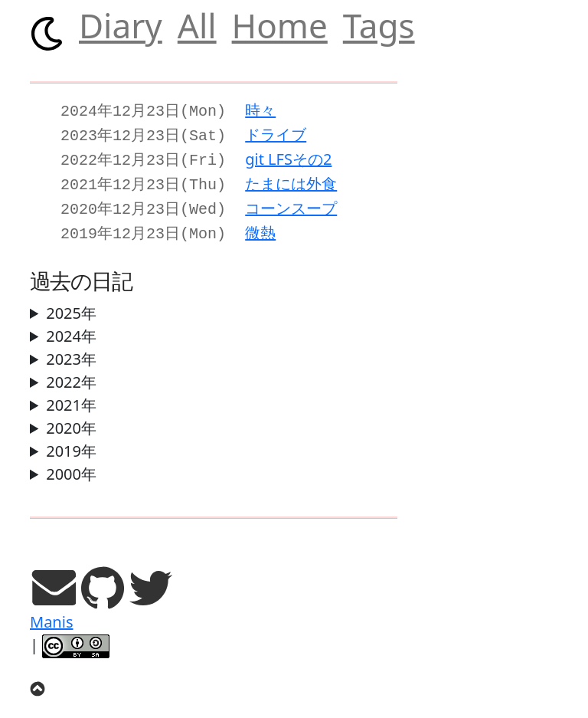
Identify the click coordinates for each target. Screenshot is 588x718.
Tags (379, 25)
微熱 (260, 225)
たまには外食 (291, 179)
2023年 (71, 350)
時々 (260, 110)
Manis (51, 613)
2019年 (71, 442)
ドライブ (276, 133)
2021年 (71, 396)
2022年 (71, 373)
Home (280, 25)
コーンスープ (291, 202)
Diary (121, 25)
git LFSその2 (288, 156)
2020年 (71, 419)
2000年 (71, 465)
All (197, 25)
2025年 (71, 304)
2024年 (71, 327)
